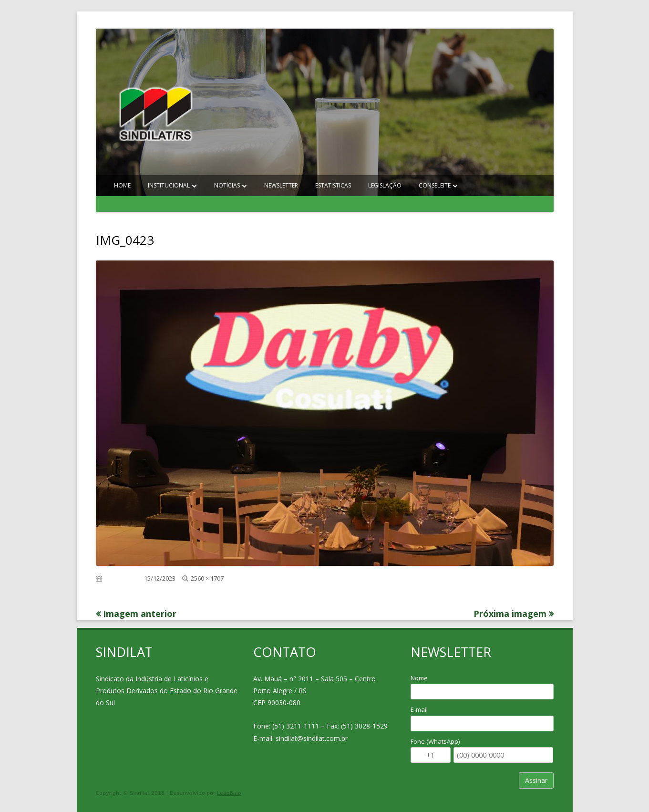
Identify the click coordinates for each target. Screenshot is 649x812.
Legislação (385, 185)
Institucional (169, 185)
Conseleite (435, 185)
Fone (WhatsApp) (435, 741)
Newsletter (281, 185)
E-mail (419, 709)
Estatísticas (333, 185)
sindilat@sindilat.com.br (312, 738)
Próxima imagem (510, 614)
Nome (419, 678)
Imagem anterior (140, 614)
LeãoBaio (229, 793)
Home (122, 185)
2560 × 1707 (207, 578)
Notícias (227, 185)
